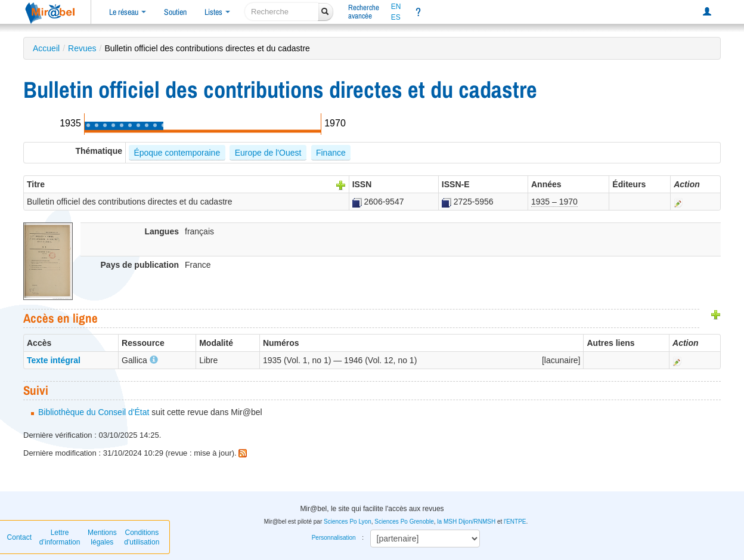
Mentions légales (102, 537)
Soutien (175, 12)
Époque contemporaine (177, 153)
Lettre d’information (60, 537)
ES (396, 17)
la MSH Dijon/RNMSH (466, 522)
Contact (19, 537)
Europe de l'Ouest (268, 153)
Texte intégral (54, 360)
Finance (331, 153)
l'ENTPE (515, 522)
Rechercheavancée (364, 12)
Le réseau (128, 12)
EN (396, 7)
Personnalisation (334, 538)
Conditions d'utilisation (142, 537)
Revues (82, 48)
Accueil (46, 48)
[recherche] (282, 12)
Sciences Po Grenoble (404, 522)
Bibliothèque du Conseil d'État (94, 412)
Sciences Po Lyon (348, 522)
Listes (217, 12)
